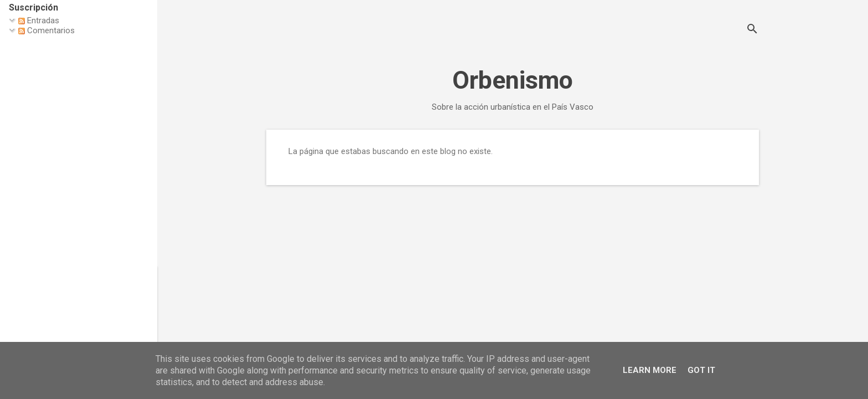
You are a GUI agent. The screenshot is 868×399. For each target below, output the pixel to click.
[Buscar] (752, 30)
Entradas (39, 21)
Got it (701, 370)
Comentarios (46, 30)
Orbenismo (513, 80)
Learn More (650, 370)
